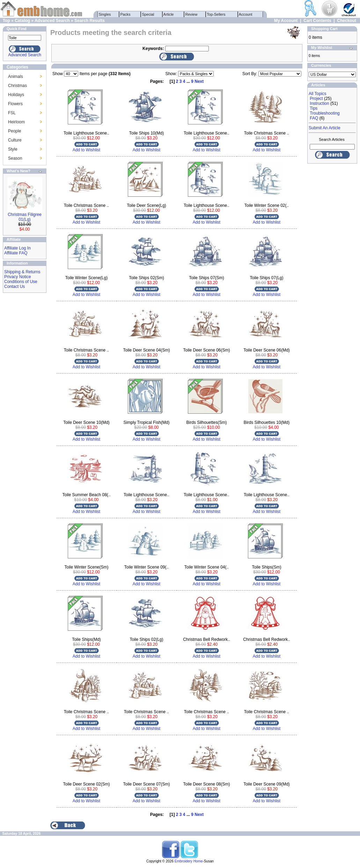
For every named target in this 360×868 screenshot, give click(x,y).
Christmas (17, 86)
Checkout (347, 21)
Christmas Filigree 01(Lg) (25, 217)
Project (316, 99)
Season (15, 158)
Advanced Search (52, 21)
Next (199, 81)
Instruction (319, 103)
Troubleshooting (325, 113)
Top (6, 21)
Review (192, 14)
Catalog (22, 21)
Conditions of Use (21, 282)
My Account (286, 21)
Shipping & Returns (22, 272)
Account (246, 14)
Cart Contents (317, 21)
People (14, 131)
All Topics (317, 94)
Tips (314, 108)
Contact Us (14, 287)
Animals (16, 77)
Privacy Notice (18, 277)
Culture (15, 140)
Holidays (16, 95)
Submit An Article (325, 128)
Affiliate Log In (17, 248)
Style (13, 149)
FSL (12, 113)
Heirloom (16, 122)
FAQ (314, 118)
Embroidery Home (189, 861)
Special (148, 14)
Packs (126, 14)
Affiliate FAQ (16, 253)
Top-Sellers (216, 14)
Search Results (90, 21)
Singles (105, 14)
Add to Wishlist (86, 150)
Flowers (15, 104)
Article (169, 14)
